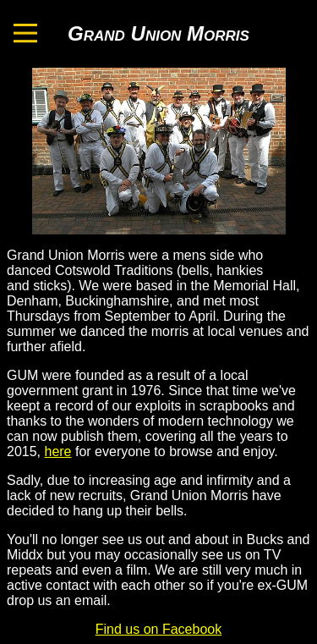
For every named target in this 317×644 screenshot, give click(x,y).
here (57, 451)
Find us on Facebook (158, 629)
